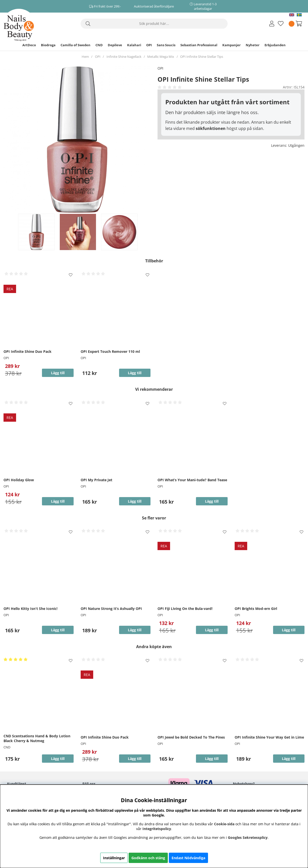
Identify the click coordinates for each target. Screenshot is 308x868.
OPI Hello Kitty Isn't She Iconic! (31, 609)
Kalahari (134, 45)
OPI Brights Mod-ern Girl (256, 609)
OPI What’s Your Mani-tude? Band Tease (192, 480)
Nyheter (253, 45)
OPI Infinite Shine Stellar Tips (202, 57)
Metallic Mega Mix (161, 57)
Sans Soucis (166, 45)
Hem (85, 57)
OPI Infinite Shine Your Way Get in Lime (269, 737)
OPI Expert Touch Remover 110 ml (110, 351)
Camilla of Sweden (75, 45)
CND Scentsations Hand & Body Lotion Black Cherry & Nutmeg (37, 738)
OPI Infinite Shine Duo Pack (28, 351)
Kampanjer (232, 45)
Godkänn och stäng (148, 858)
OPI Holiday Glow (19, 480)
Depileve (115, 45)
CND (99, 45)
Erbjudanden (275, 45)
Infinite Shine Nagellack (124, 57)
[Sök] (154, 24)
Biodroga (48, 45)
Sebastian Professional (199, 45)
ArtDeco (29, 45)
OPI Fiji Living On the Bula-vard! (185, 609)
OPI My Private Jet (96, 480)
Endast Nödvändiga (188, 858)
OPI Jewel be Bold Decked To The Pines (191, 737)
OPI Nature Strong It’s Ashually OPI (111, 609)
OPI (149, 45)
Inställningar (114, 858)
